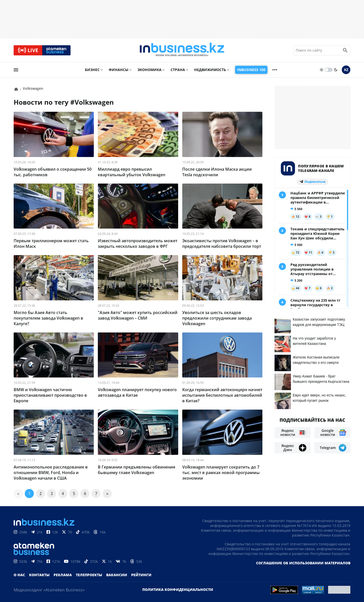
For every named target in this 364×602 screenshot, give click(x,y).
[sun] (322, 70)
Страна (178, 70)
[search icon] (345, 50)
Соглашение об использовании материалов (303, 563)
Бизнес (92, 70)
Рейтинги (141, 575)
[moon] (336, 70)
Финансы (119, 70)
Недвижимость (210, 70)
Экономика (150, 70)
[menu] (16, 70)
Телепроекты (89, 575)
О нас (19, 575)
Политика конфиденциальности (178, 589)
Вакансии (117, 575)
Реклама (63, 575)
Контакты (39, 575)
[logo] (182, 50)
